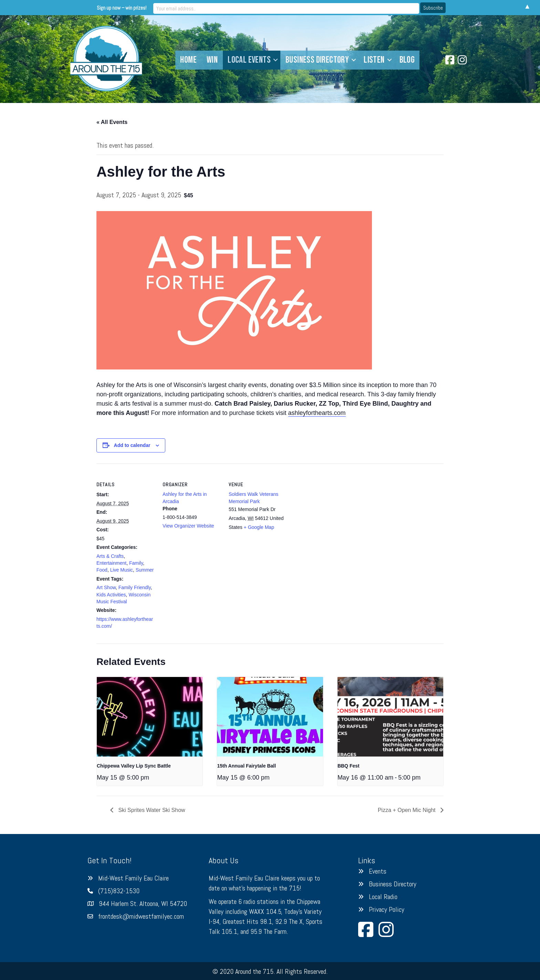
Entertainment (111, 563)
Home (188, 60)
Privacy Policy (387, 909)
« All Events (112, 122)
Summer (145, 570)
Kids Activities (111, 595)
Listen (374, 60)
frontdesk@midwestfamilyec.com (141, 916)
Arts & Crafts (110, 556)
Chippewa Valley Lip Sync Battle (134, 766)
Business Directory (317, 60)
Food (102, 570)
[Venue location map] (331, 511)
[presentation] (150, 717)
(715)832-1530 (119, 891)
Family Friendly (135, 587)
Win (212, 60)
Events (378, 871)
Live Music (122, 570)
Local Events (249, 60)
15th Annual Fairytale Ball (246, 766)
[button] (276, 60)
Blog (407, 60)
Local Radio (383, 897)
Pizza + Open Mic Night (407, 810)
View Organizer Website (188, 526)
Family (136, 563)
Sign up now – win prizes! (213, 7)
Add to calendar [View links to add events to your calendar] (132, 445)
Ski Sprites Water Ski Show (151, 810)
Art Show (106, 587)
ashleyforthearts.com (317, 413)
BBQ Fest (349, 766)
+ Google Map (259, 527)
